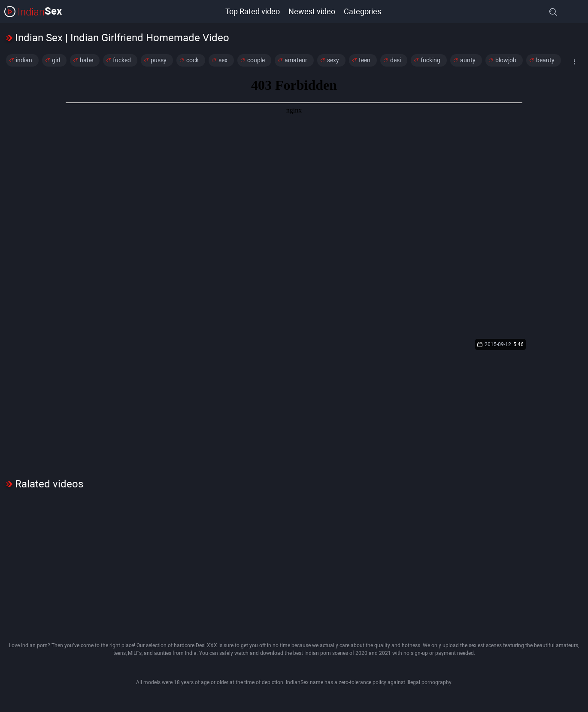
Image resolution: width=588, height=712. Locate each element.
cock (192, 60)
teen (365, 60)
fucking (430, 60)
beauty (545, 60)
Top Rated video (253, 11)
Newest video (312, 11)
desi (396, 60)
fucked (122, 60)
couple (256, 60)
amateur (296, 60)
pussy (159, 60)
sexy (333, 60)
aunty (468, 60)
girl (56, 60)
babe (86, 60)
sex (223, 60)
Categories (362, 11)
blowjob (506, 60)
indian (24, 60)
